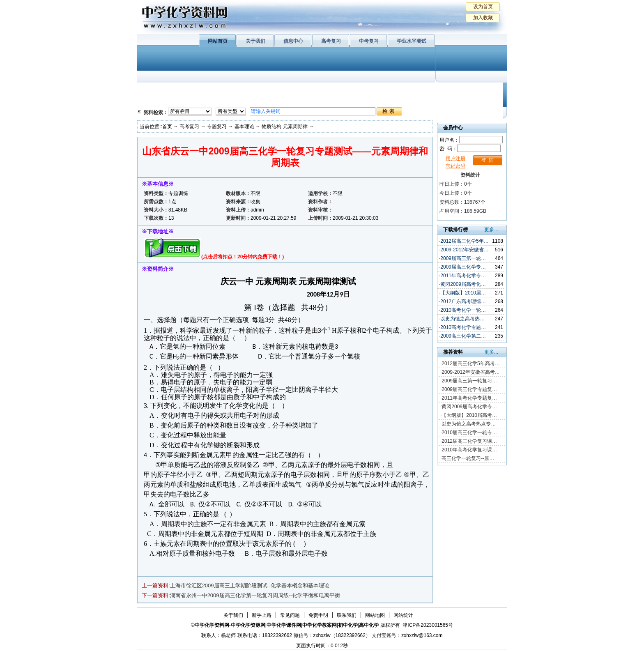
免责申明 (318, 615)
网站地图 (375, 615)
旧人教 (340, 101)
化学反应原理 (244, 101)
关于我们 (255, 41)
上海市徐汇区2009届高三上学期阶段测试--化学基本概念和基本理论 (250, 585)
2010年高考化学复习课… (469, 450)
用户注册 (455, 159)
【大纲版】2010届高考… (469, 415)
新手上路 (262, 615)
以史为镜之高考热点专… (469, 424)
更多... (491, 230)
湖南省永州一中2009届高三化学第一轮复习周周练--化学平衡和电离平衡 (255, 595)
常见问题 (290, 615)
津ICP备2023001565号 (428, 625)
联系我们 (347, 615)
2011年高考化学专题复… (469, 398)
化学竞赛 (469, 101)
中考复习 (369, 41)
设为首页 (483, 7)
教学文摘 (469, 90)
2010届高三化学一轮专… (469, 432)
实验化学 (297, 101)
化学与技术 (193, 101)
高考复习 (331, 41)
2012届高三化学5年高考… (470, 363)
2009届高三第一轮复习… (469, 381)
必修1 (154, 90)
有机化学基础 (297, 90)
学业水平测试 (412, 41)
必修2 (154, 101)
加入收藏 (483, 18)
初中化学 (428, 90)
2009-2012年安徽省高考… (470, 372)
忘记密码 (455, 166)
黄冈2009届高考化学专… (469, 407)
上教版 (340, 90)
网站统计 (403, 615)
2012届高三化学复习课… (469, 441)
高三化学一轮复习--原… (468, 458)
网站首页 (218, 41)
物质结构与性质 (244, 90)
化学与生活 (193, 90)
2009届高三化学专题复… (469, 389)
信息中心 (293, 41)
